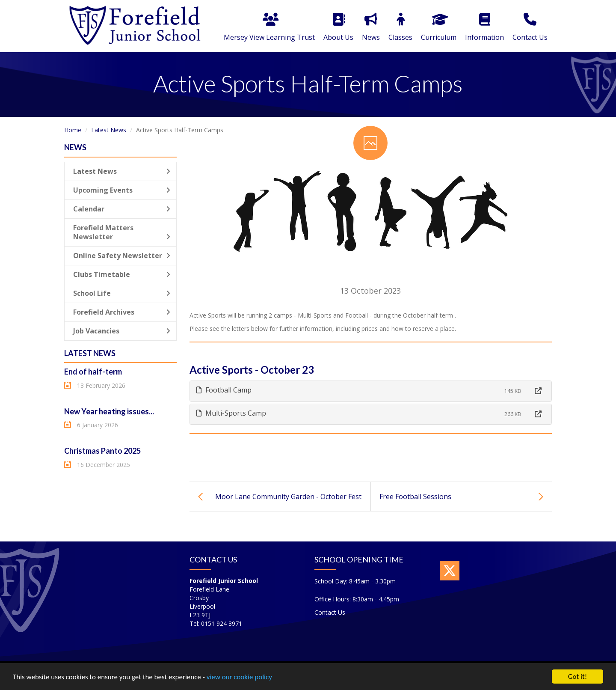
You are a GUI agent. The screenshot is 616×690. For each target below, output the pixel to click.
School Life (122, 293)
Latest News (109, 130)
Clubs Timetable (122, 274)
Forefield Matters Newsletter (122, 232)
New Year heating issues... (109, 411)
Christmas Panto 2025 (102, 451)
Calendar (122, 209)
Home (73, 130)
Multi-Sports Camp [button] (231, 413)
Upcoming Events (122, 190)
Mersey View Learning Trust (269, 27)
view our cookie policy (239, 677)
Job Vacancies (122, 331)
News (371, 27)
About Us (338, 27)
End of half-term (93, 372)
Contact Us (530, 27)
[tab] (371, 391)
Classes (400, 27)
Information (484, 27)
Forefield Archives (122, 312)
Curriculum (439, 27)
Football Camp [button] (224, 390)
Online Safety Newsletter (122, 256)
